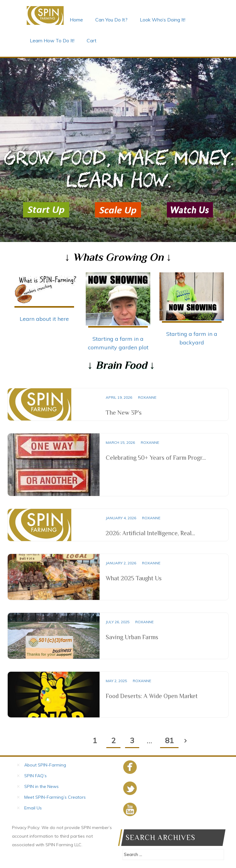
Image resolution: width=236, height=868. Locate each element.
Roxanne (147, 397)
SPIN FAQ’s (35, 776)
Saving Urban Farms (132, 637)
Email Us (33, 808)
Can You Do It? (111, 20)
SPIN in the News (41, 786)
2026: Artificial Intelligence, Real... (150, 533)
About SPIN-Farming (45, 765)
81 (169, 740)
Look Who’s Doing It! (163, 20)
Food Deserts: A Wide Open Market (152, 696)
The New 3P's (124, 413)
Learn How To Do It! (52, 40)
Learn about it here (44, 319)
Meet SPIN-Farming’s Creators (55, 797)
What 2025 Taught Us (134, 578)
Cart (92, 40)
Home (76, 20)
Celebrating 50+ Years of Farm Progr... (156, 458)
